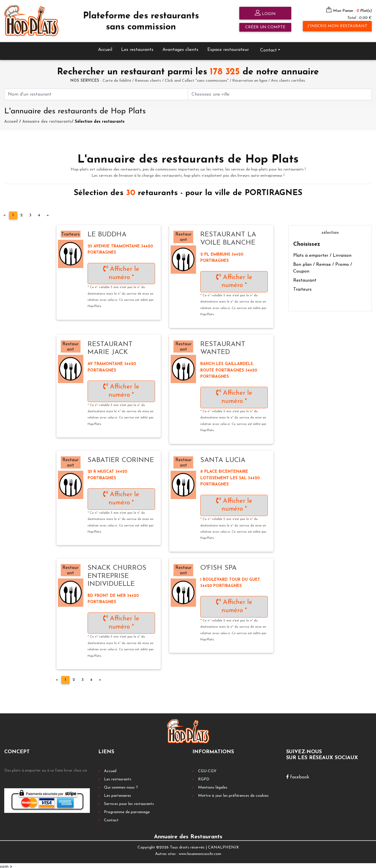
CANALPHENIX (223, 846)
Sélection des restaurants (100, 120)
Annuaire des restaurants (47, 120)
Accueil (105, 48)
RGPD (204, 777)
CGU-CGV (207, 769)
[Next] (48, 213)
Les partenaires (118, 794)
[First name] (96, 92)
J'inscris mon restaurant (337, 26)
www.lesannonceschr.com (200, 852)
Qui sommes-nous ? (121, 786)
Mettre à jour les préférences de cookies (233, 794)
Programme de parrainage (127, 810)
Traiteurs (302, 287)
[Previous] (5, 213)
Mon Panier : (352, 11)
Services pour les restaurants (129, 802)
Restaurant (305, 278)
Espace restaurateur (228, 48)
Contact (269, 48)
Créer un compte (265, 27)
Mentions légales (213, 786)
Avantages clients (180, 48)
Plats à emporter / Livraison (322, 253)
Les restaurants (137, 48)
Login (265, 13)
